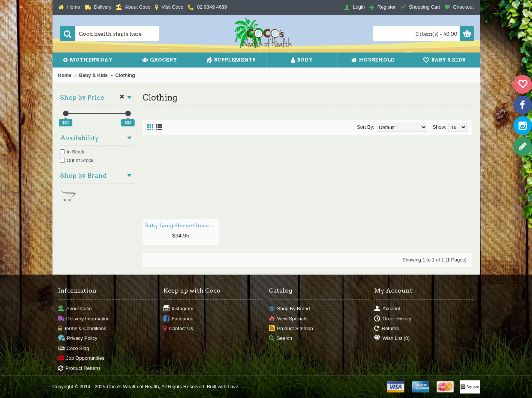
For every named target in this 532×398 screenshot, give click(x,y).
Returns (387, 329)
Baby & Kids (94, 75)
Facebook (178, 319)
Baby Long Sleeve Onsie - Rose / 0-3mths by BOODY (182, 225)
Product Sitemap (291, 329)
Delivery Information (84, 319)
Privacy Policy (78, 339)
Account (387, 309)
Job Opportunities (81, 358)
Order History (393, 319)
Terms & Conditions (82, 329)
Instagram (178, 309)
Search (280, 339)
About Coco (75, 309)
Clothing (125, 75)
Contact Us (178, 329)
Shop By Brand (289, 309)
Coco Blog (74, 348)
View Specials (288, 319)
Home (65, 75)
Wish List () (392, 339)
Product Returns (79, 368)
